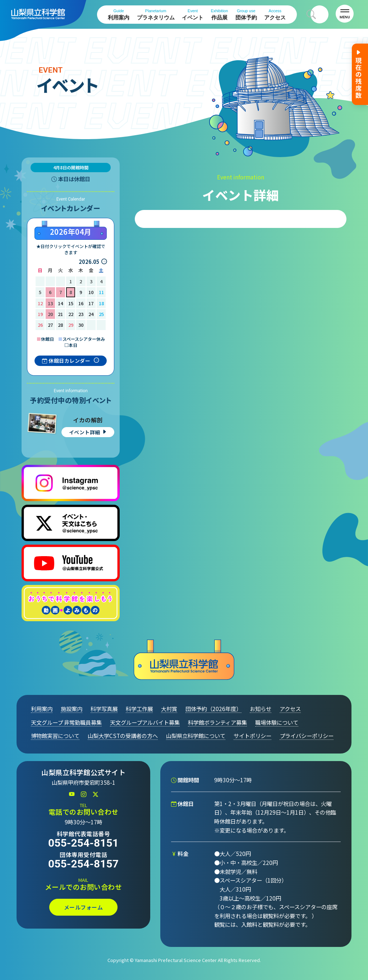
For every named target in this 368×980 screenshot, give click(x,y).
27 (50, 325)
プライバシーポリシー (307, 736)
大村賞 (169, 709)
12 (40, 303)
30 (81, 325)
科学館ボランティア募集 (217, 722)
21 (60, 314)
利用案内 (119, 15)
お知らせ (261, 709)
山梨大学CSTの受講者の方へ (123, 736)
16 (81, 303)
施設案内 (72, 709)
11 (101, 292)
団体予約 (246, 15)
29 (71, 325)
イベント (193, 15)
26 (40, 325)
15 (71, 303)
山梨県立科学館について (196, 736)
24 (91, 314)
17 (91, 303)
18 (101, 303)
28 (60, 325)
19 (40, 314)
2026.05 (89, 262)
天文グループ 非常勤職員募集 (66, 722)
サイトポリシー (252, 736)
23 (81, 314)
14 (60, 303)
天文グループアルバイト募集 (145, 722)
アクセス (275, 15)
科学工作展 (139, 709)
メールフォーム (84, 907)
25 (101, 314)
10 (91, 292)
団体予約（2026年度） (213, 709)
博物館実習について (55, 736)
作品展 (220, 15)
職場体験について (277, 722)
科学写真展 (104, 709)
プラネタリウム (156, 15)
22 (71, 314)
